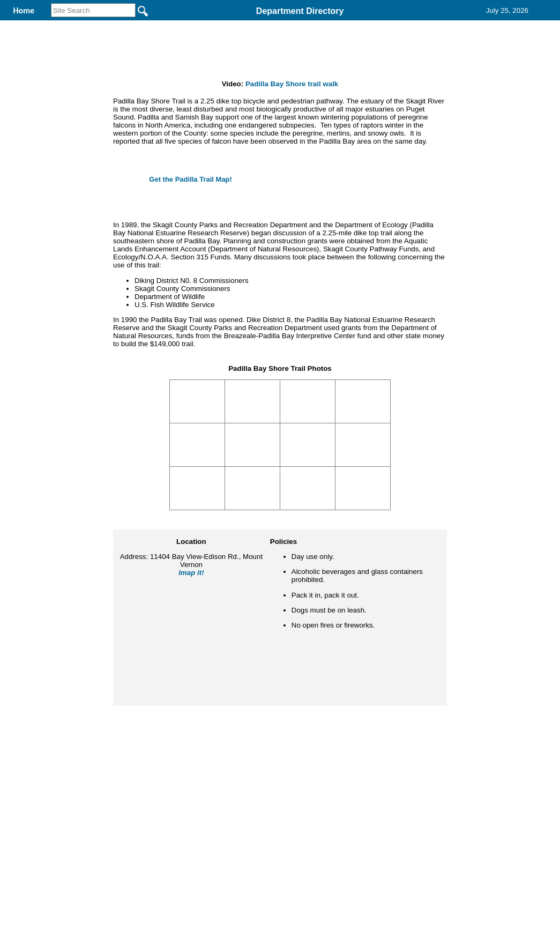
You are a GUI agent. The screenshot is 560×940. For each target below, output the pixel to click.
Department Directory (300, 11)
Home (176, 784)
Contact (421, 26)
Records (357, 26)
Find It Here (287, 26)
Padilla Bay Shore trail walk (292, 154)
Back (134, 784)
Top (102, 784)
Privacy (275, 784)
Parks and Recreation (189, 26)
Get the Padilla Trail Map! (191, 249)
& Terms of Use (315, 784)
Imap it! (191, 642)
